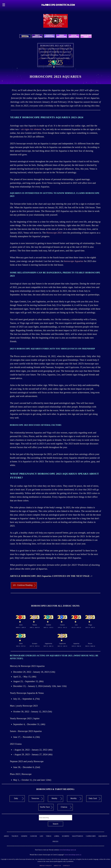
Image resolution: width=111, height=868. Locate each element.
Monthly (76, 799)
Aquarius (103, 836)
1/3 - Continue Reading (24, 585)
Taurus (16, 836)
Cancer (35, 836)
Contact (66, 866)
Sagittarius (79, 836)
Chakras (66, 807)
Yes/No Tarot (46, 807)
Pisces (55, 842)
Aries (8, 836)
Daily (19, 799)
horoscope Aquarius (74, 261)
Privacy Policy (46, 866)
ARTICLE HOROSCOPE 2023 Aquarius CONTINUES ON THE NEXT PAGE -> (51, 576)
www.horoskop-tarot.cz (73, 855)
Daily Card (95, 799)
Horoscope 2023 (55, 233)
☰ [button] (4, 5)
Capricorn (92, 836)
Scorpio (67, 836)
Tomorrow (37, 799)
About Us (57, 866)
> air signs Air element (30, 129)
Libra (58, 836)
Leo (43, 836)
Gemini (26, 836)
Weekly (57, 799)
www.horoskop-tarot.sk (68, 850)
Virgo (50, 836)
